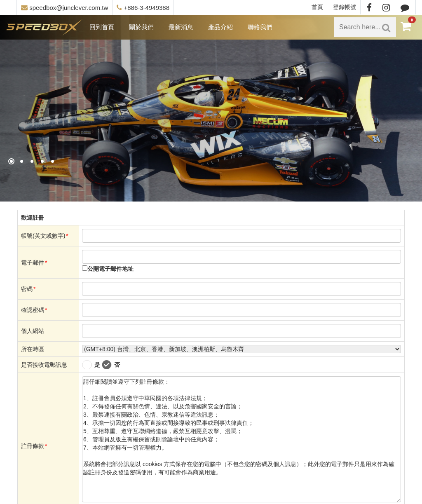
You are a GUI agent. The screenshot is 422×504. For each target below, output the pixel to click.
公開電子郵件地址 (110, 269)
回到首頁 (102, 27)
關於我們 (141, 27)
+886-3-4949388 (143, 8)
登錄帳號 (345, 7)
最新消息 (181, 27)
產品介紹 (220, 27)
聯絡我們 (260, 27)
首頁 (317, 7)
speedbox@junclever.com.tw (64, 8)
